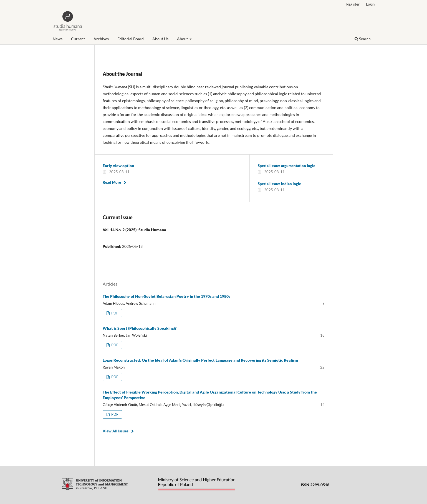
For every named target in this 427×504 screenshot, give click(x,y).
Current (78, 39)
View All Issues (116, 431)
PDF (114, 313)
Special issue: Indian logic (279, 184)
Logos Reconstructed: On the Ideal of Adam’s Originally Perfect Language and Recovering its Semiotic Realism (200, 360)
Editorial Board (131, 39)
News (58, 39)
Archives (101, 39)
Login (370, 4)
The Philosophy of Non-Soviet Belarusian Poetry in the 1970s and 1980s (166, 296)
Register (353, 4)
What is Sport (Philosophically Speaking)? (140, 328)
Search (363, 39)
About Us (160, 39)
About (183, 39)
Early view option (118, 166)
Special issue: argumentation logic (286, 166)
